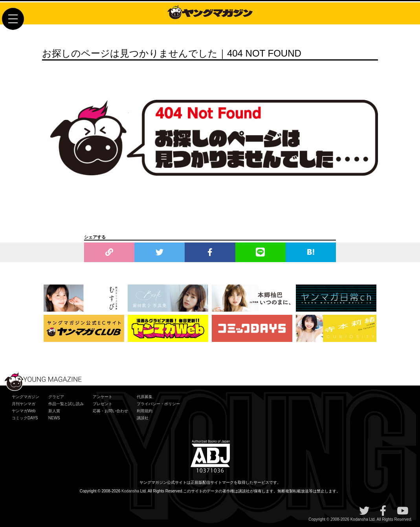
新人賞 (54, 411)
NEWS (54, 418)
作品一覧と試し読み (66, 404)
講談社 (143, 418)
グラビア (56, 397)
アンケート (103, 397)
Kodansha (130, 491)
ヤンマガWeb (24, 411)
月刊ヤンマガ (24, 404)
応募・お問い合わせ (110, 411)
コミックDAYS (25, 418)
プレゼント (103, 404)
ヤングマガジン (26, 397)
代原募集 (145, 397)
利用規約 (145, 411)
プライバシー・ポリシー (158, 404)
